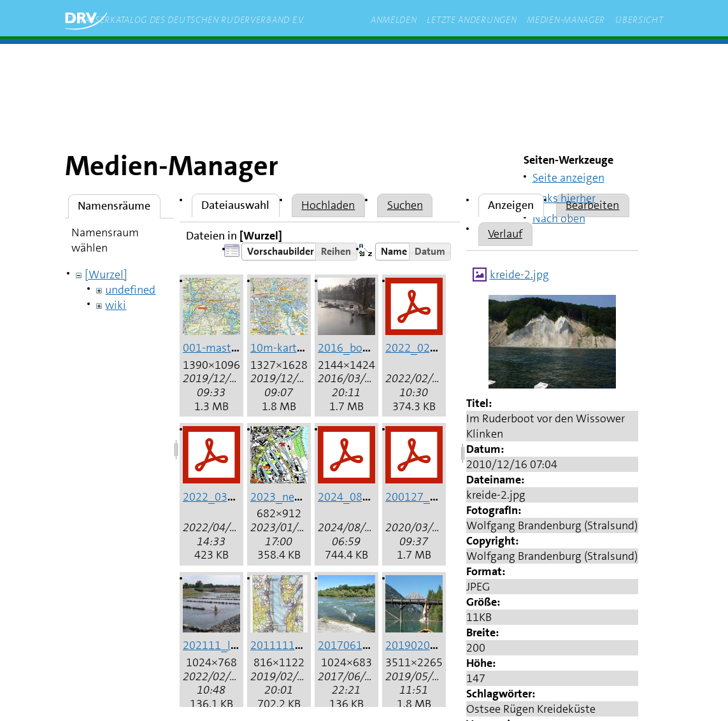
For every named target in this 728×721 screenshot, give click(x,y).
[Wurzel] (106, 275)
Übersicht (639, 20)
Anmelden (394, 20)
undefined (130, 290)
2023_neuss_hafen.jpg (307, 497)
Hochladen (328, 205)
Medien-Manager (566, 20)
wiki (116, 305)
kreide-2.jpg (519, 275)
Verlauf (505, 234)
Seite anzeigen (568, 178)
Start (168, 63)
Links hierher (564, 198)
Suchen (405, 205)
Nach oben (559, 218)
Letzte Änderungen (472, 20)
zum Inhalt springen (244, 63)
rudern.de (335, 63)
